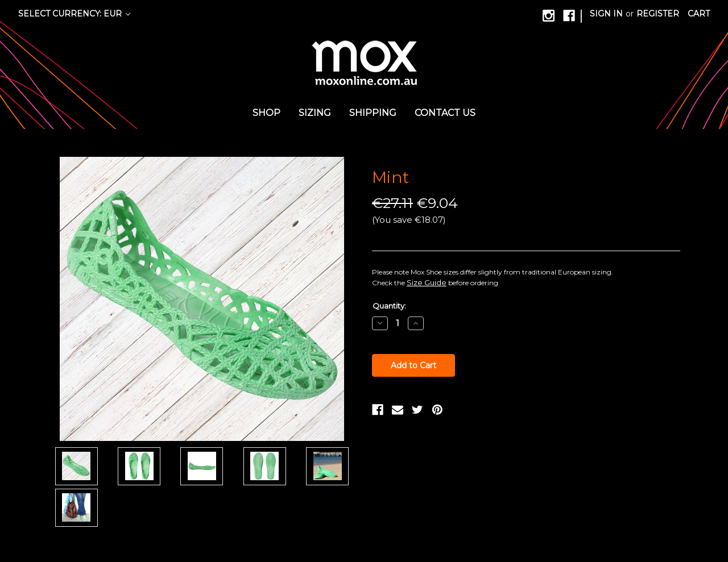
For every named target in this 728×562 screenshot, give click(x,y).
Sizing (315, 113)
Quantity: (389, 306)
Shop (266, 113)
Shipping (373, 113)
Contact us (445, 113)
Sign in (606, 14)
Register (658, 14)
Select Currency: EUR (74, 14)
